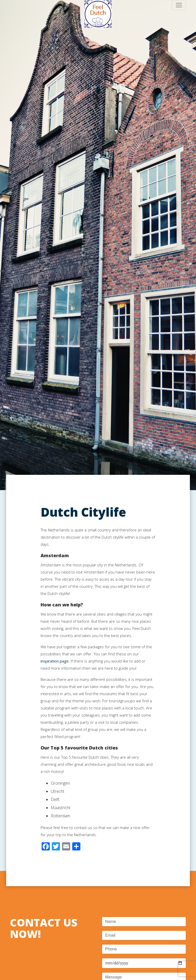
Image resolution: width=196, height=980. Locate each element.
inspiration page (55, 661)
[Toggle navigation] (179, 5)
